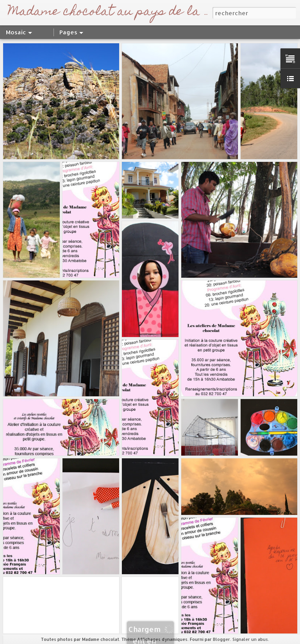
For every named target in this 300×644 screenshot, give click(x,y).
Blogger (221, 639)
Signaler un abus (250, 639)
